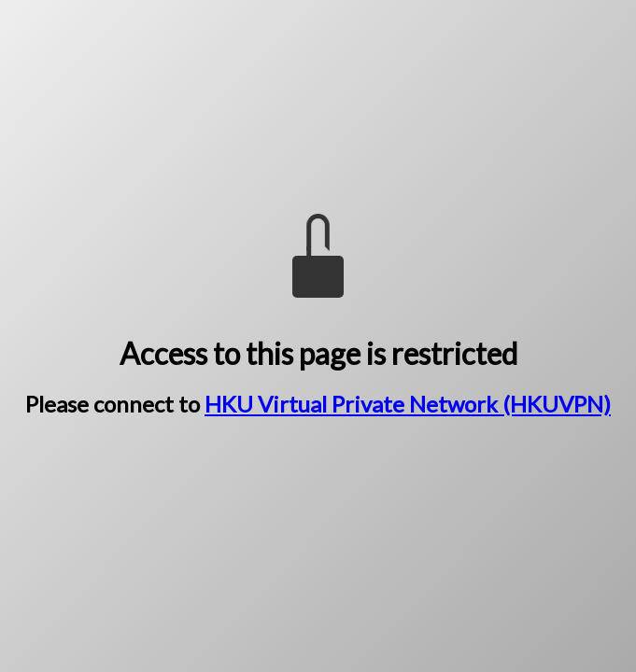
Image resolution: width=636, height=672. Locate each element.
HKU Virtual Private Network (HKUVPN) (408, 404)
